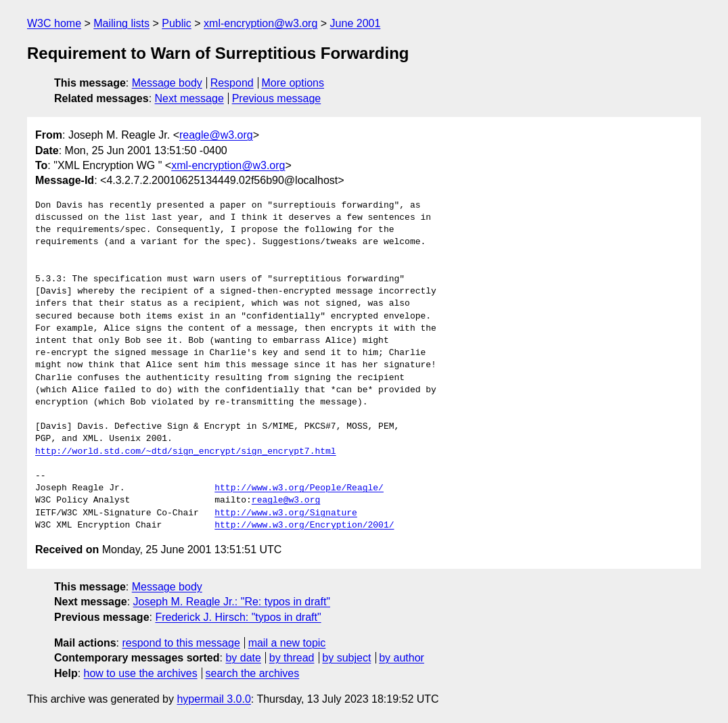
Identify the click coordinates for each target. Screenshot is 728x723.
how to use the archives (141, 673)
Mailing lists (121, 23)
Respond (232, 83)
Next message (189, 98)
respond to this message (181, 643)
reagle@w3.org (216, 135)
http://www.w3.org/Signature (286, 513)
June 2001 (356, 23)
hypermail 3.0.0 (213, 699)
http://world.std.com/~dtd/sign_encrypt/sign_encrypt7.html (186, 452)
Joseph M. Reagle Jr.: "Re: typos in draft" (232, 602)
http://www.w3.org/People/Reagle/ (299, 488)
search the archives (253, 673)
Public (177, 23)
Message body (167, 83)
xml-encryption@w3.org (260, 23)
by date (243, 658)
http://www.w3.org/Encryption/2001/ (304, 526)
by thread (292, 658)
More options (293, 83)
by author (402, 658)
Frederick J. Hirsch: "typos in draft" (238, 617)
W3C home (54, 23)
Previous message (277, 98)
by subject (346, 658)
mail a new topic (287, 643)
